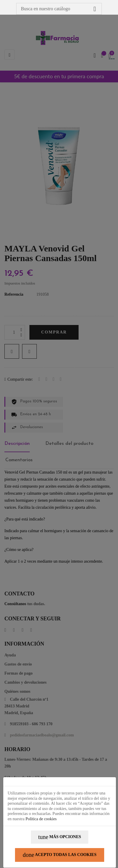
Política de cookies (41, 819)
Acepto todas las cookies (60, 855)
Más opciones (60, 837)
